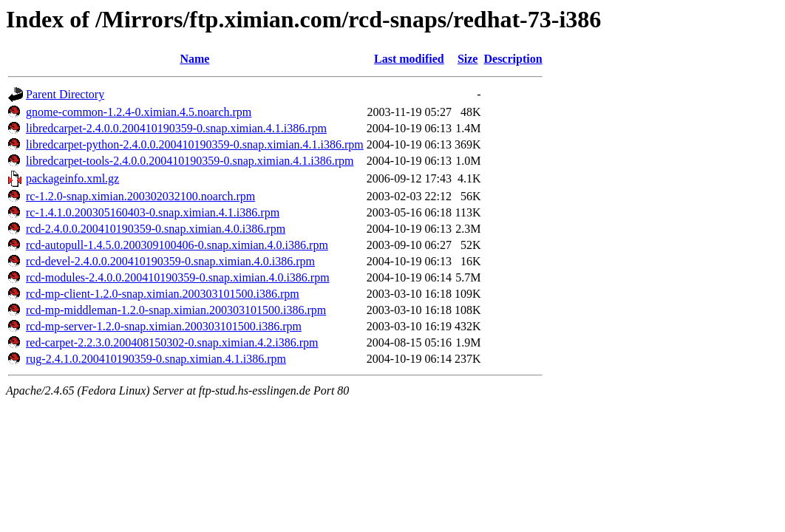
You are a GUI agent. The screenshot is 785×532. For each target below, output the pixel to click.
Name (194, 59)
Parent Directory (65, 94)
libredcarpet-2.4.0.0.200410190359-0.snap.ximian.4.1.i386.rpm (176, 128)
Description (513, 59)
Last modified (409, 59)
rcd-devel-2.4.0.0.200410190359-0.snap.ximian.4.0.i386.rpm (170, 261)
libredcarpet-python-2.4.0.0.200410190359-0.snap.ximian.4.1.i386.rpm (195, 144)
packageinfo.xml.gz (72, 178)
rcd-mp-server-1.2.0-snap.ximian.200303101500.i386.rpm (164, 326)
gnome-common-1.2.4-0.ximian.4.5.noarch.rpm (139, 112)
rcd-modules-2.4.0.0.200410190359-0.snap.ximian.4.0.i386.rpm (178, 277)
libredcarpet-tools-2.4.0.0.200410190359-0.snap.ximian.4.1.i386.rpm (190, 161)
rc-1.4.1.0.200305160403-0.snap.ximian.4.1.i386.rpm (153, 212)
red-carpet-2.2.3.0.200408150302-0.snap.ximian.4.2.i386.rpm (172, 342)
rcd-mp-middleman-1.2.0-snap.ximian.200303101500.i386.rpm (176, 310)
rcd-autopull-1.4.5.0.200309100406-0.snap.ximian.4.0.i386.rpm (177, 245)
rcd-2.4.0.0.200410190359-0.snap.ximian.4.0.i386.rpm (156, 229)
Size (468, 59)
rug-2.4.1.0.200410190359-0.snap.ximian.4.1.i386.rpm (156, 359)
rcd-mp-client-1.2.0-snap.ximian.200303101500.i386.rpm (163, 294)
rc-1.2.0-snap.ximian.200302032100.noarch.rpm (140, 196)
